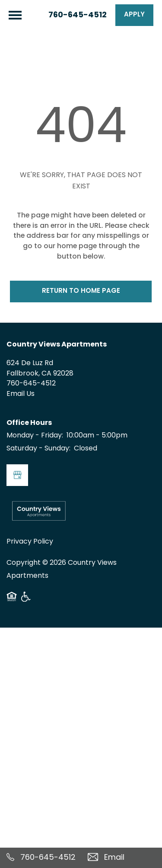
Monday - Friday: (35, 436)
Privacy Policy (30, 542)
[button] (134, 15)
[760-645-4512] (41, 858)
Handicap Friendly (26, 600)
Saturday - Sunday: (38, 449)
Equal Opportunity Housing (12, 600)
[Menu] (15, 15)
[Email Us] (122, 858)
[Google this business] (17, 475)
